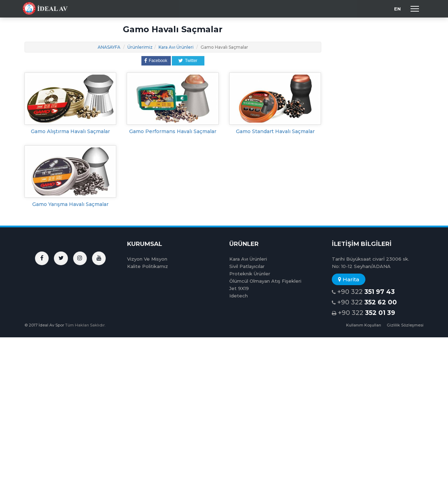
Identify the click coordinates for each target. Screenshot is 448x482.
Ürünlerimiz (140, 47)
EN (397, 9)
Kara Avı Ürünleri (176, 47)
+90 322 (363, 292)
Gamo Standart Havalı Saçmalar (275, 131)
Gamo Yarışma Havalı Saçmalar (70, 204)
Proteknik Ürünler (250, 274)
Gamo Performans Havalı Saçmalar (173, 131)
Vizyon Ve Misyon (147, 259)
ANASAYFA (109, 47)
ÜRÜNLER (244, 244)
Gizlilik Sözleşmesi (405, 325)
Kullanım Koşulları (364, 325)
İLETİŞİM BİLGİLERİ (362, 244)
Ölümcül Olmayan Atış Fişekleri (265, 281)
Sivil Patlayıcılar (247, 266)
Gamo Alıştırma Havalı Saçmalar (70, 131)
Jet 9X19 (239, 288)
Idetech (239, 296)
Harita (349, 279)
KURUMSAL (145, 244)
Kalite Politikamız (148, 266)
